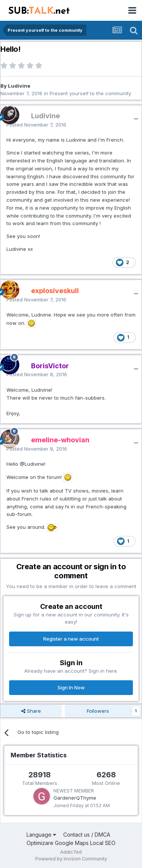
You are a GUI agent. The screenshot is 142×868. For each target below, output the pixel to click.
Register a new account (71, 639)
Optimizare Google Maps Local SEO (71, 843)
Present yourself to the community (90, 93)
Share (31, 711)
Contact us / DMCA (87, 835)
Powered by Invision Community (71, 859)
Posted (36, 125)
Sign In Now (71, 687)
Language (41, 835)
